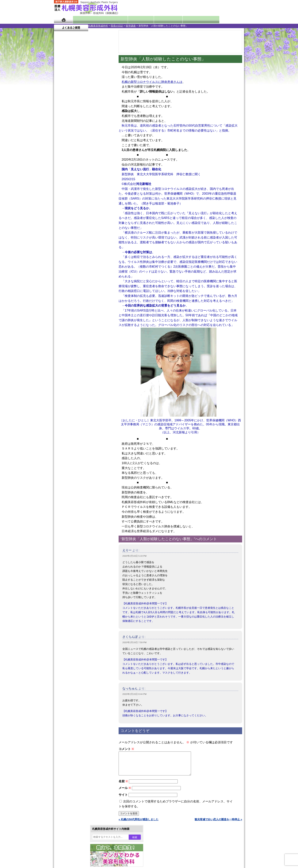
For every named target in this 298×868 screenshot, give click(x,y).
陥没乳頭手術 (75, 341)
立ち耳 (71, 382)
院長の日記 (83, 26)
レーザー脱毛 (75, 389)
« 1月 (60, 149)
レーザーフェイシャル (80, 396)
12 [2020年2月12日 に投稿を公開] (82, 131)
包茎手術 (72, 423)
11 (84, 178)
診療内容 (134, 19)
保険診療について (72, 499)
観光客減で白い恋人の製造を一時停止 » (218, 824)
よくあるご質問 (227, 19)
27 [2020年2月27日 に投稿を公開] (90, 142)
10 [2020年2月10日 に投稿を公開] (68, 131)
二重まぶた (73, 355)
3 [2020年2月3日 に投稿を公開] (68, 125)
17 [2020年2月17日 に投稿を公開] (68, 136)
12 (88, 178)
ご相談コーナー (210, 8)
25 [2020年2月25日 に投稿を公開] (75, 142)
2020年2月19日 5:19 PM (134, 556)
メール (125, 792)
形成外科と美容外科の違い (77, 479)
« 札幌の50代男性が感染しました (139, 824)
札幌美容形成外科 (64, 26)
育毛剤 (71, 410)
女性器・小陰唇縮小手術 (81, 348)
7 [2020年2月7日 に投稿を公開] (97, 125)
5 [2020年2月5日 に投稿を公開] (82, 125)
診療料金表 (158, 19)
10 (80, 178)
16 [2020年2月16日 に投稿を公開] (60, 136)
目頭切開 (72, 437)
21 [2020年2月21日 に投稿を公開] (97, 136)
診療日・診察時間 (191, 19)
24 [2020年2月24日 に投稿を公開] (68, 142)
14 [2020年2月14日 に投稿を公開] (97, 131)
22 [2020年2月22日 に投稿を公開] (104, 136)
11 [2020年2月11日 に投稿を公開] (75, 131)
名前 (123, 786)
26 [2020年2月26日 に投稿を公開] (82, 142)
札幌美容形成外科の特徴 (76, 472)
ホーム (63, 19)
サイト (123, 799)
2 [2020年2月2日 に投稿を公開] (60, 125)
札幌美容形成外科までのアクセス (81, 485)
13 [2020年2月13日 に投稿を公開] (90, 131)
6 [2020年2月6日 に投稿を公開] (90, 125)
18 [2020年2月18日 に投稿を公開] (75, 136)
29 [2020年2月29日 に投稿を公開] (104, 142)
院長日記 (84, 19)
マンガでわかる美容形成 (109, 19)
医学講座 (97, 26)
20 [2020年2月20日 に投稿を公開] (90, 136)
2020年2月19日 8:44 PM (134, 694)
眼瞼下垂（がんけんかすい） (84, 335)
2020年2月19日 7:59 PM (134, 642)
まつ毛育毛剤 (75, 417)
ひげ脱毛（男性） (77, 403)
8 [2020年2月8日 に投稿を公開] (104, 125)
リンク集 (67, 513)
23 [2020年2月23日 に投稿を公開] (60, 142)
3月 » (70, 149)
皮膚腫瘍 (72, 430)
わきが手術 (80, 369)
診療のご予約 (233, 8)
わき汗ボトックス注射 (80, 376)
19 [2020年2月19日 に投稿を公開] (82, 136)
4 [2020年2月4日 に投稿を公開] (75, 125)
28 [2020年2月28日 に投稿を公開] (97, 142)
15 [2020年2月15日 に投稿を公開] (104, 131)
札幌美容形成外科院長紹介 (77, 506)
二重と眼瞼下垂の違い (75, 362)
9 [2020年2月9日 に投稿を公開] (60, 131)
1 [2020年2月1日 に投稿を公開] (104, 119)
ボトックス (73, 444)
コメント (126, 749)
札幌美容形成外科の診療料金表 (80, 492)
